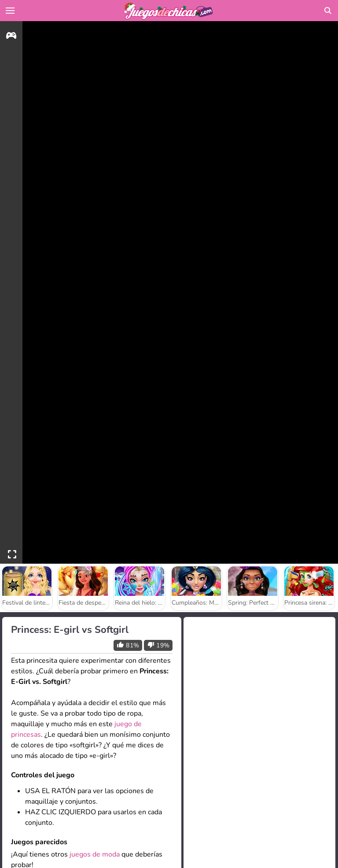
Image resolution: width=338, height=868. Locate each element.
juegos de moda (95, 854)
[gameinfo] (11, 37)
